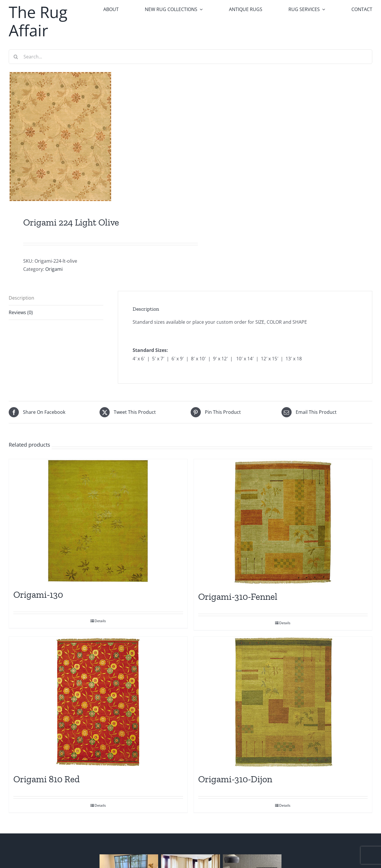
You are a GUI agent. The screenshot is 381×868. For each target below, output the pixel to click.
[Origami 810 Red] (98, 702)
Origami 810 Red (47, 779)
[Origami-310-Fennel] (283, 522)
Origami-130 (38, 595)
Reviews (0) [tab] (21, 312)
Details (100, 621)
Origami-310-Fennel (238, 597)
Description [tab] (21, 298)
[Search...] (190, 57)
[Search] (16, 57)
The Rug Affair (38, 21)
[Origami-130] (98, 521)
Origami (54, 269)
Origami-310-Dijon (235, 779)
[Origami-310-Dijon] (283, 702)
